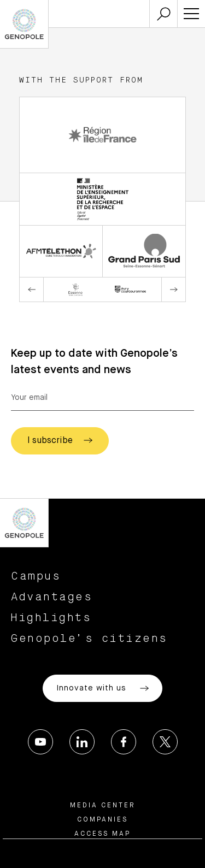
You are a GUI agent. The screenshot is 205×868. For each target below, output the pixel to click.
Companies (102, 820)
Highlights (51, 618)
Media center (103, 806)
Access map (102, 834)
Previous (32, 290)
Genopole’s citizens (89, 639)
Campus (36, 576)
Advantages (52, 597)
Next (173, 290)
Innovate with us (102, 688)
